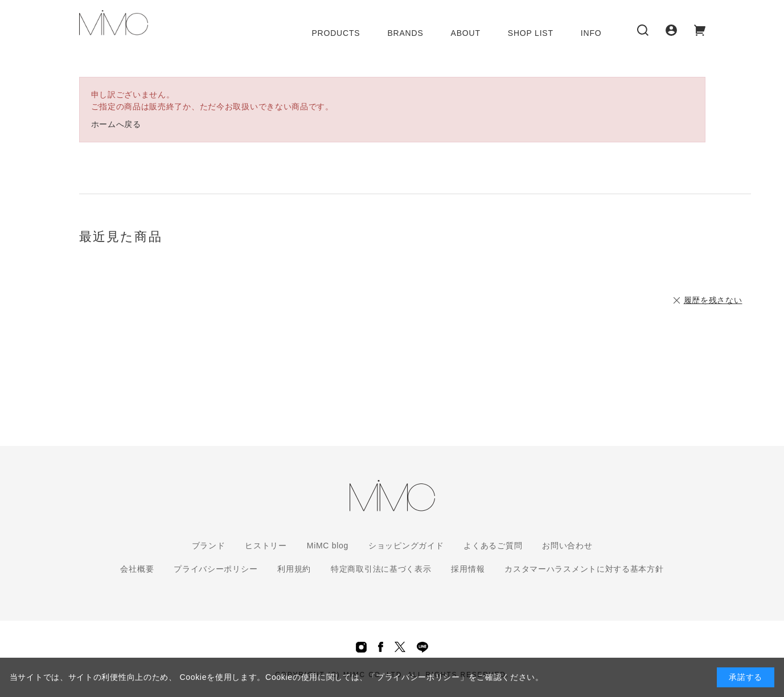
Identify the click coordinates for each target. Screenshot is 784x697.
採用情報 (468, 569)
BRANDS (405, 33)
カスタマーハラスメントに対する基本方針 (584, 569)
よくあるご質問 (493, 546)
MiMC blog (328, 546)
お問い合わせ (567, 546)
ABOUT (466, 33)
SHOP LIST (531, 33)
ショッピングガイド (406, 546)
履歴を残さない (713, 300)
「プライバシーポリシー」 (418, 677)
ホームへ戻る (116, 124)
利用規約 (294, 569)
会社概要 (137, 569)
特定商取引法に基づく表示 (381, 569)
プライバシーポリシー (216, 569)
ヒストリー (266, 546)
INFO (591, 33)
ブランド (209, 546)
